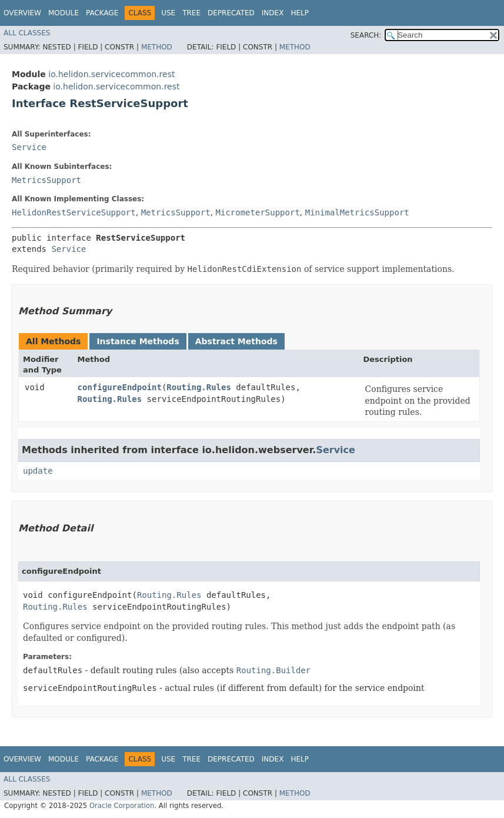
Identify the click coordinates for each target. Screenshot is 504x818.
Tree (191, 13)
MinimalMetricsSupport (357, 212)
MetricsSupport (46, 180)
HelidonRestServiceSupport (74, 212)
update (38, 471)
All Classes (27, 33)
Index (273, 13)
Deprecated (231, 13)
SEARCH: (366, 35)
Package (102, 13)
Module (64, 13)
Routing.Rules (199, 387)
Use (168, 13)
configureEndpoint (120, 387)
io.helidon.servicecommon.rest (111, 74)
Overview (22, 13)
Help (300, 13)
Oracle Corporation (122, 806)
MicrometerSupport (258, 212)
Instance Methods (138, 341)
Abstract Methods (236, 341)
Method (157, 47)
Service (29, 147)
